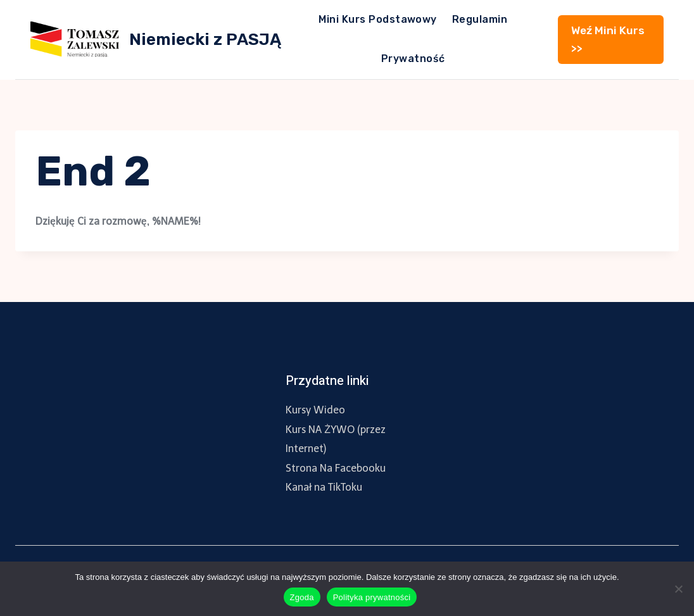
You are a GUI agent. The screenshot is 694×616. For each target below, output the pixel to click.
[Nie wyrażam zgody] (678, 589)
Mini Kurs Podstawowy (378, 19)
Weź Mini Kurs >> (608, 39)
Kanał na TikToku (324, 487)
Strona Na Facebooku (336, 468)
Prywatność (413, 59)
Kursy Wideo (315, 410)
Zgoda (302, 597)
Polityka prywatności (372, 597)
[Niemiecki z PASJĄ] (156, 39)
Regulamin (480, 19)
